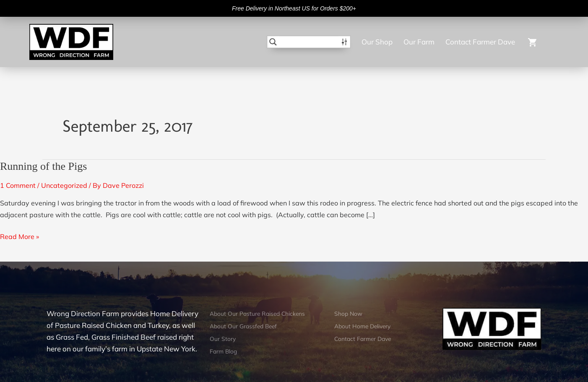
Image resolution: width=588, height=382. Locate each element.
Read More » (20, 236)
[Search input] (309, 42)
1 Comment (18, 185)
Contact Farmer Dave (480, 42)
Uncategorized (64, 185)
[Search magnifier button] (273, 42)
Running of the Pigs (43, 166)
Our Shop (377, 42)
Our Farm (419, 42)
